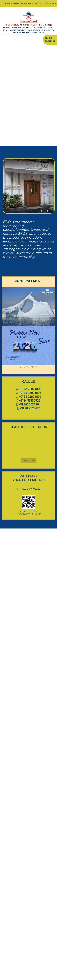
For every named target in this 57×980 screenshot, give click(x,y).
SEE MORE (29, 461)
